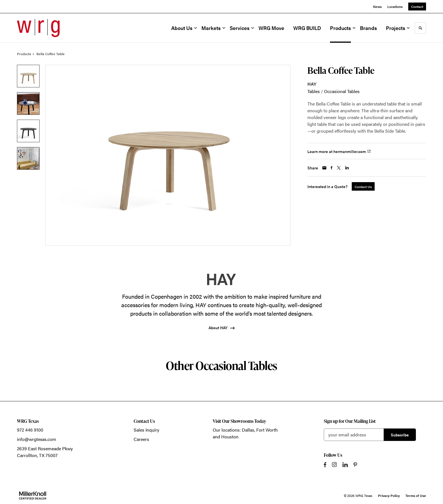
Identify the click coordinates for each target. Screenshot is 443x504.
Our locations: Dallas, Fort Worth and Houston (245, 433)
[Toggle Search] (420, 28)
